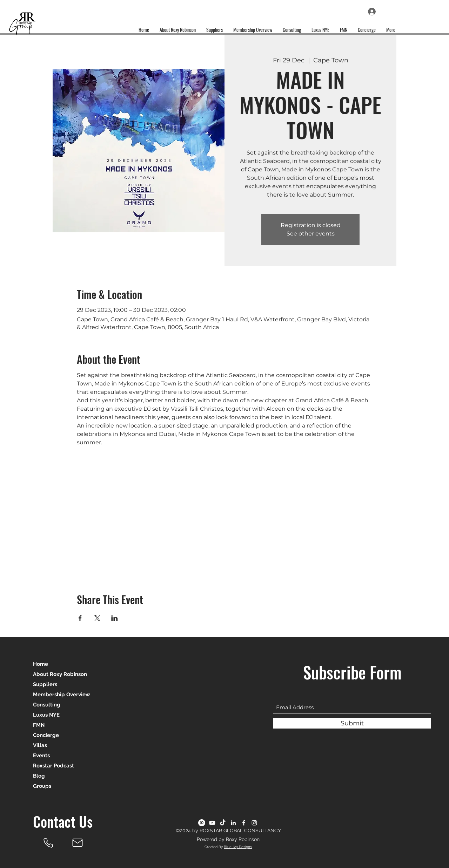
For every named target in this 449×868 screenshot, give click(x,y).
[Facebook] (244, 823)
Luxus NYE (46, 715)
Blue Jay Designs (238, 847)
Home (41, 664)
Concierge (46, 735)
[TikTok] (223, 823)
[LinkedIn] (233, 823)
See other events (311, 234)
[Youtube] (212, 823)
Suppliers (45, 684)
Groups (42, 786)
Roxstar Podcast (53, 766)
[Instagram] (254, 823)
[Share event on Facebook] (80, 618)
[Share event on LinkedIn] (115, 618)
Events (41, 756)
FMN (39, 725)
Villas (40, 745)
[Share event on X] (97, 618)
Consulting (47, 705)
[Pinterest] (202, 823)
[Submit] (352, 723)
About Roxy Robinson (60, 674)
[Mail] (78, 843)
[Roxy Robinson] (48, 843)
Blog (39, 776)
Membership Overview (62, 695)
